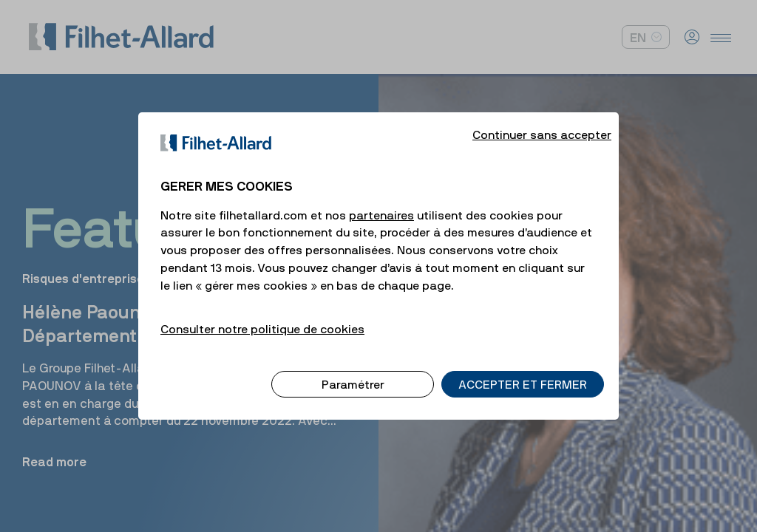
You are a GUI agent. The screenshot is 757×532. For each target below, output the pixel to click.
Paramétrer (353, 369)
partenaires (381, 200)
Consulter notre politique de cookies (262, 314)
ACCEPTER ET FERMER (523, 369)
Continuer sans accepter (542, 120)
